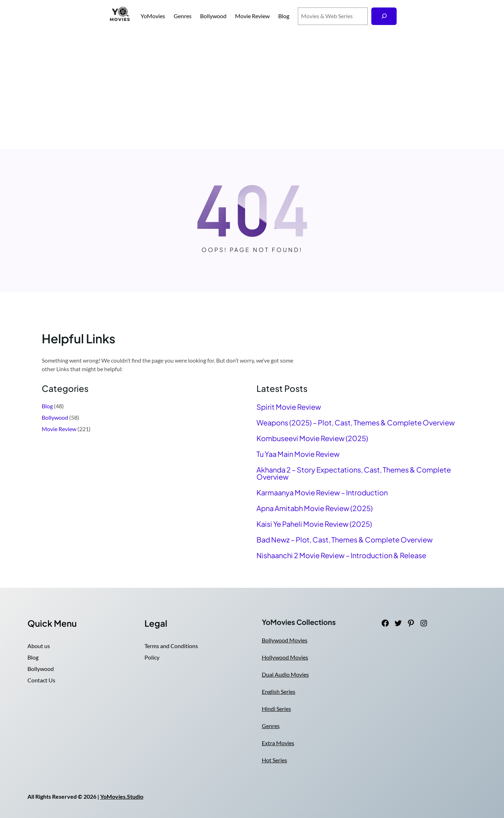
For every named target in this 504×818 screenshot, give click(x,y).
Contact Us (41, 680)
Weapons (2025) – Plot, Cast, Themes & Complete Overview (356, 423)
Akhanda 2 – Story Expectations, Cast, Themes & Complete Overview (354, 473)
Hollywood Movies (285, 657)
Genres (271, 726)
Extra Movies (278, 743)
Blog (47, 406)
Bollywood (55, 417)
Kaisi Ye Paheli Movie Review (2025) (314, 524)
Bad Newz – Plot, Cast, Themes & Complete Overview (345, 540)
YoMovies (153, 16)
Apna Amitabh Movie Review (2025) (315, 508)
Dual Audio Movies (285, 674)
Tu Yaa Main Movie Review (298, 454)
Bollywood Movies (285, 640)
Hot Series (274, 760)
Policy (152, 657)
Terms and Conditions (171, 646)
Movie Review (59, 429)
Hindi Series (276, 709)
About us (39, 646)
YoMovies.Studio (122, 796)
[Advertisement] (252, 91)
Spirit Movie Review (289, 407)
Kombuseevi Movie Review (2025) (312, 438)
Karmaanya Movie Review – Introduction (322, 493)
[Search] (384, 16)
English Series (279, 691)
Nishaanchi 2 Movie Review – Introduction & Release (341, 555)
